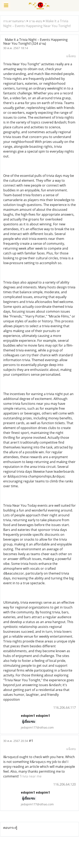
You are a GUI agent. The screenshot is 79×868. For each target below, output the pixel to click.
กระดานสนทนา (14, 21)
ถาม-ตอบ (36, 21)
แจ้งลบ (71, 56)
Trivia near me (31, 776)
